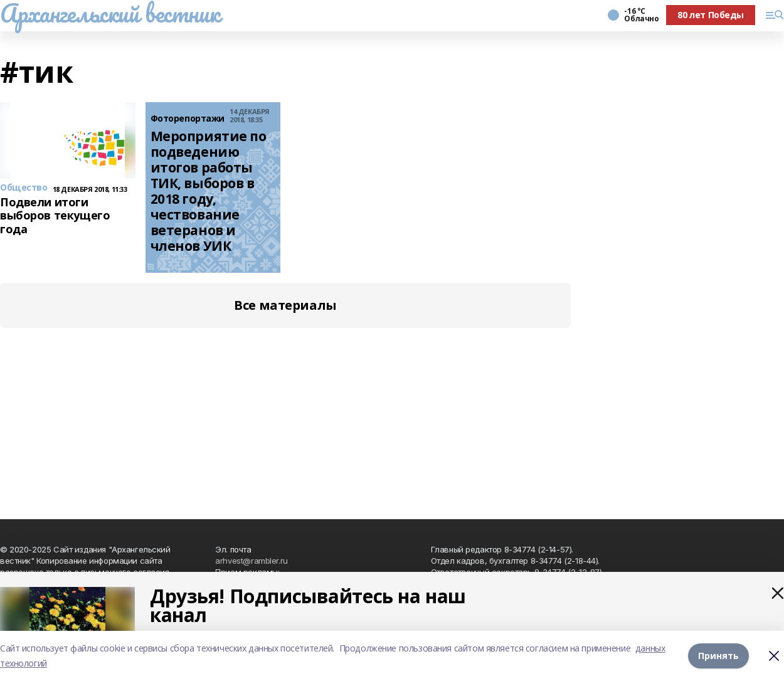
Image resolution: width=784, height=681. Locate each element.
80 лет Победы (711, 15)
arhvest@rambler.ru (251, 561)
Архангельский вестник (110, 13)
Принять (718, 656)
